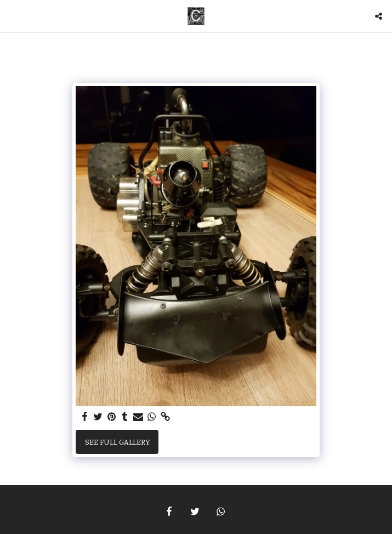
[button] (12, 16)
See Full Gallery (117, 441)
